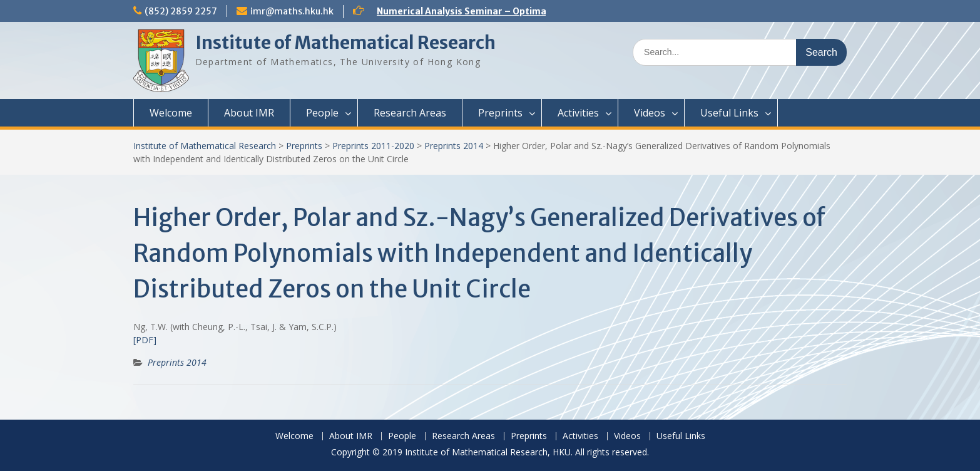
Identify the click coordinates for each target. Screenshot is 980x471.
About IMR (249, 113)
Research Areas (410, 113)
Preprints (500, 113)
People (322, 113)
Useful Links (729, 113)
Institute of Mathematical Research (345, 43)
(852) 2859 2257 (181, 11)
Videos (650, 113)
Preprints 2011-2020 (373, 146)
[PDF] (145, 340)
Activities (578, 113)
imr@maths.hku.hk (292, 11)
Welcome (171, 113)
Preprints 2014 (454, 146)
